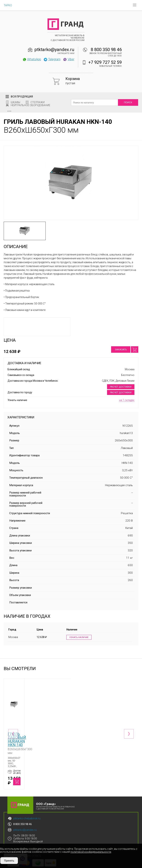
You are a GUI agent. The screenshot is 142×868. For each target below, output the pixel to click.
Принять (9, 861)
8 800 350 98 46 (106, 50)
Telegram (52, 59)
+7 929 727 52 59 (105, 62)
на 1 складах (127, 400)
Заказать (121, 350)
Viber (69, 59)
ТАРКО (8, 5)
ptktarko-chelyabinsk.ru (27, 808)
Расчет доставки (121, 387)
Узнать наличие (78, 637)
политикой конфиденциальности (91, 852)
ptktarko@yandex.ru (54, 50)
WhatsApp (32, 59)
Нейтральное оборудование (31, 105)
